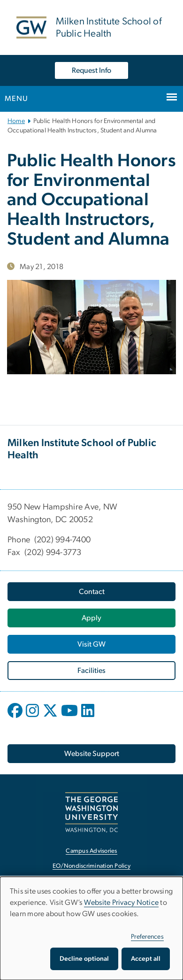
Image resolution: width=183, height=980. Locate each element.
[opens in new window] (16, 718)
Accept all (146, 959)
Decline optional (84, 959)
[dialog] (91, 928)
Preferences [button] (147, 937)
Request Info (91, 70)
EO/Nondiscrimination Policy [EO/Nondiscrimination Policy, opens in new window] (91, 866)
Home (16, 121)
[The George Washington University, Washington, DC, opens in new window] (91, 812)
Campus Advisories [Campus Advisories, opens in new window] (91, 851)
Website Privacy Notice (122, 903)
